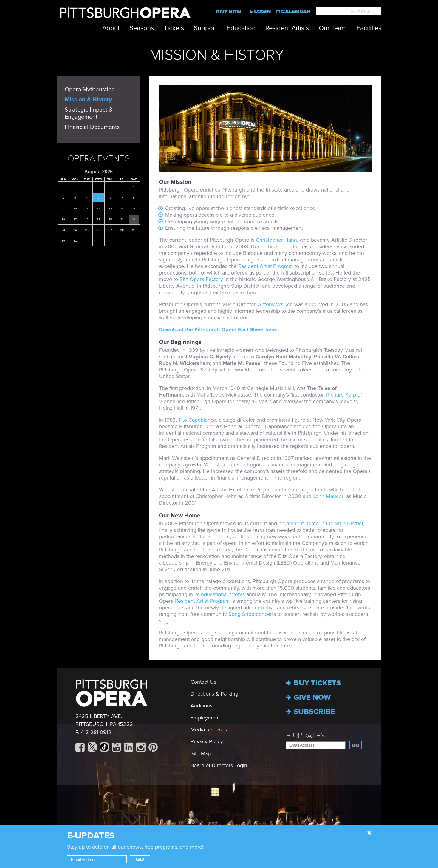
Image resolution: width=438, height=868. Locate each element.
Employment (205, 718)
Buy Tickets (313, 683)
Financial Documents (92, 127)
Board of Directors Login (219, 765)
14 (122, 208)
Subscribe (311, 712)
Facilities (369, 28)
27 (110, 230)
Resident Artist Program (266, 266)
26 (99, 230)
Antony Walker (275, 304)
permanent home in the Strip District (321, 523)
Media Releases (209, 730)
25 (87, 230)
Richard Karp (341, 395)
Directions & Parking (214, 694)
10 (75, 208)
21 (122, 219)
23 (63, 230)
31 (75, 241)
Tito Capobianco (197, 420)
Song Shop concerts (252, 614)
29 (134, 230)
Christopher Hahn (276, 240)
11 (87, 208)
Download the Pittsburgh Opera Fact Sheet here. (219, 329)
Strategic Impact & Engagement (89, 113)
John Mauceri (329, 496)
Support (205, 28)
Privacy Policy (207, 741)
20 (110, 219)
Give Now (229, 12)
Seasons (142, 28)
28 (122, 230)
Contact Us (203, 682)
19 (99, 219)
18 (87, 219)
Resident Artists (287, 28)
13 (110, 208)
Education (241, 28)
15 (134, 208)
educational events (224, 594)
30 (63, 241)
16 (63, 219)
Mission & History (88, 100)
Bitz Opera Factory (201, 279)
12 (99, 208)
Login (263, 11)
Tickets (174, 28)
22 (134, 219)
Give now (308, 697)
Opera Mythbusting (90, 90)
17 (75, 219)
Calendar (296, 11)
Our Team (333, 28)
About (111, 28)
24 (75, 230)
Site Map (201, 753)
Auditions (201, 706)
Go (356, 746)
